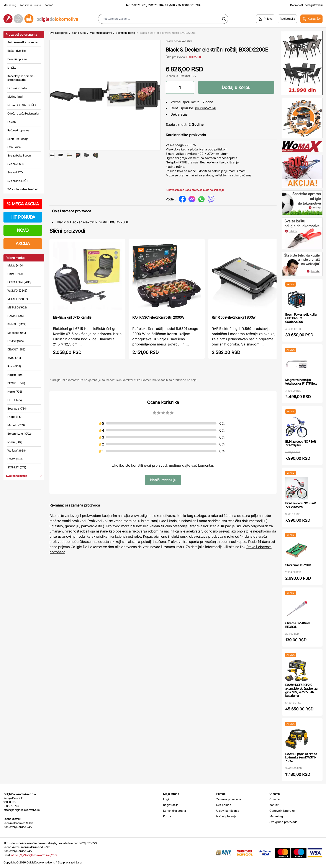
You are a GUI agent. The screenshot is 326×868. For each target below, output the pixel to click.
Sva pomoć (224, 805)
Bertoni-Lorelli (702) (19, 434)
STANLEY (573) (17, 467)
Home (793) (15, 392)
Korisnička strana (30, 5)
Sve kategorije (58, 33)
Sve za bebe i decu (19, 155)
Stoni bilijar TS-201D (298, 565)
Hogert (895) (15, 375)
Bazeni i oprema (17, 59)
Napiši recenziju (163, 480)
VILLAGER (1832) (18, 299)
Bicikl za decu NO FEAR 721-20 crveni (301, 505)
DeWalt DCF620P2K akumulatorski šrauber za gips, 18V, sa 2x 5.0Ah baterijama (301, 690)
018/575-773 (138, 5)
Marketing (10, 5)
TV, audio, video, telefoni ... (24, 189)
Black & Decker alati (179, 41)
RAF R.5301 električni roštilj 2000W (158, 317)
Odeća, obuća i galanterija (23, 113)
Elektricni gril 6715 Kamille (72, 317)
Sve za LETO (15, 172)
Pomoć (49, 5)
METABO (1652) (17, 307)
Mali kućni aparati (101, 33)
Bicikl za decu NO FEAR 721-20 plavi (301, 443)
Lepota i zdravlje (17, 88)
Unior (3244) (15, 274)
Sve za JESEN (16, 164)
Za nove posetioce (229, 799)
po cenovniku (206, 108)
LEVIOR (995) (16, 341)
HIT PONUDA (23, 217)
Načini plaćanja (226, 816)
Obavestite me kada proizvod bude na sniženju (195, 190)
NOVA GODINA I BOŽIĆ (22, 105)
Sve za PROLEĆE (18, 181)
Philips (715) (15, 417)
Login (167, 799)
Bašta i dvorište (17, 51)
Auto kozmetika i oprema (22, 42)
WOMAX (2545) (17, 290)
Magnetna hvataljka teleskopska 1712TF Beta (301, 382)
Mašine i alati (15, 97)
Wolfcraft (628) (16, 450)
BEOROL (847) (16, 383)
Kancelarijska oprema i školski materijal (21, 78)
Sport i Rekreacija (18, 139)
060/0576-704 (191, 5)
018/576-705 (173, 5)
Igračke (12, 68)
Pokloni (12, 122)
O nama (274, 799)
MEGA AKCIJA (23, 204)
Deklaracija (179, 114)
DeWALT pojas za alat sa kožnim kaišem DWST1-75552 (301, 757)
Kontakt (274, 805)
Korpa (167, 816)
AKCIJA (23, 244)
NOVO (23, 230)
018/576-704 (156, 5)
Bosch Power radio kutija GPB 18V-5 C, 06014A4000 (301, 318)
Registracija (171, 805)
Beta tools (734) (17, 408)
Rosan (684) (15, 442)
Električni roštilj (125, 33)
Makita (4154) (16, 265)
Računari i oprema (18, 130)
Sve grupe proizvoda (283, 822)
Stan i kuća (14, 147)
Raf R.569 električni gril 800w (233, 317)
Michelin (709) (16, 425)
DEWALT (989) (16, 349)
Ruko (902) (14, 366)
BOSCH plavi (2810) (19, 282)
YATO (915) (14, 358)
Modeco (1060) (17, 333)
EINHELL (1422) (17, 324)
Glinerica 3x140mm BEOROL (297, 625)
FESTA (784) (15, 400)
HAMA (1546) (16, 316)
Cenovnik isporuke (282, 811)
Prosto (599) (15, 459)
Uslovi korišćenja (228, 811)
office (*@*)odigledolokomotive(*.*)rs (34, 855)
